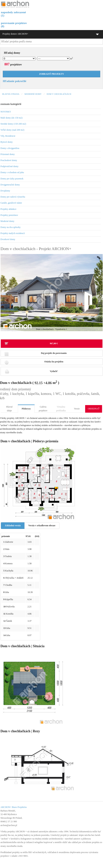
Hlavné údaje (9, 409)
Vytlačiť (31, 371)
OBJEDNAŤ (94, 409)
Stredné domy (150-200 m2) (13, 124)
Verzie (77, 409)
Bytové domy (7, 142)
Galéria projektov (43, 409)
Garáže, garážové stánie (11, 203)
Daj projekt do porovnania (36, 354)
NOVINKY (6, 112)
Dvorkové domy (8, 239)
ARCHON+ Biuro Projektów (14, 807)
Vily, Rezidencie (8, 136)
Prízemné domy (8, 154)
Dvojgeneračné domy (10, 185)
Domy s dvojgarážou (10, 148)
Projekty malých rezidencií (13, 233)
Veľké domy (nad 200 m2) (12, 130)
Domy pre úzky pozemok (12, 179)
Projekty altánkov (9, 209)
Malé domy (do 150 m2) (12, 118)
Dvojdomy (5, 191)
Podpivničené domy (10, 166)
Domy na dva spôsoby (11, 227)
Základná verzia (13, 525)
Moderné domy (33, 94)
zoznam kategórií (11, 104)
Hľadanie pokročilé (15, 81)
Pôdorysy (26, 409)
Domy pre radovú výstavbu (13, 197)
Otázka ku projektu (34, 363)
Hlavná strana (11, 94)
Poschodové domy (9, 160)
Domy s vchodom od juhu (12, 172)
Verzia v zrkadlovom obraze (42, 525)
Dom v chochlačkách (59, 94)
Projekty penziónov (9, 215)
